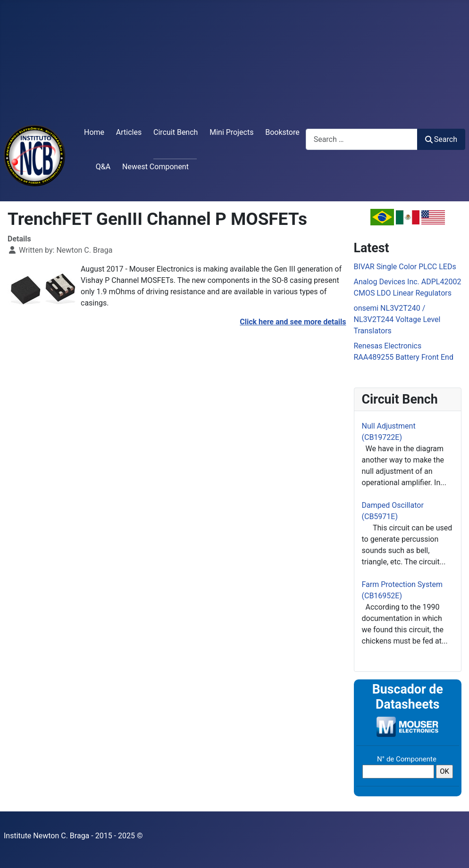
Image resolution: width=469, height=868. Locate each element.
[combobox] (362, 139)
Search (441, 139)
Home (94, 132)
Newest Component (155, 167)
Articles (129, 132)
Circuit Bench (176, 132)
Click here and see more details (293, 322)
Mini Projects (231, 132)
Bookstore (282, 132)
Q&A (103, 167)
